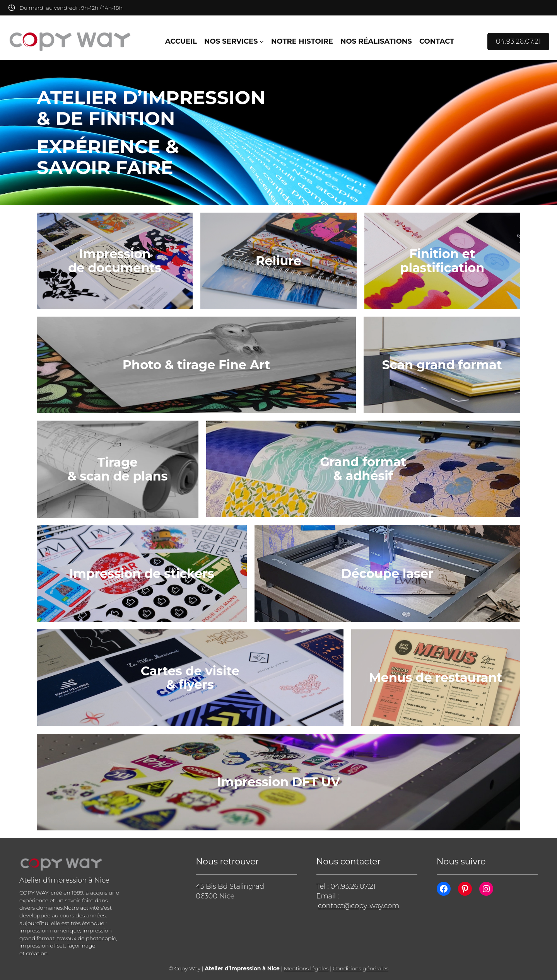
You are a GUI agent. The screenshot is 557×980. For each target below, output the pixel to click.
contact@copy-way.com (359, 906)
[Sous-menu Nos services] (262, 42)
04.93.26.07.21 (518, 41)
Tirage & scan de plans (117, 469)
